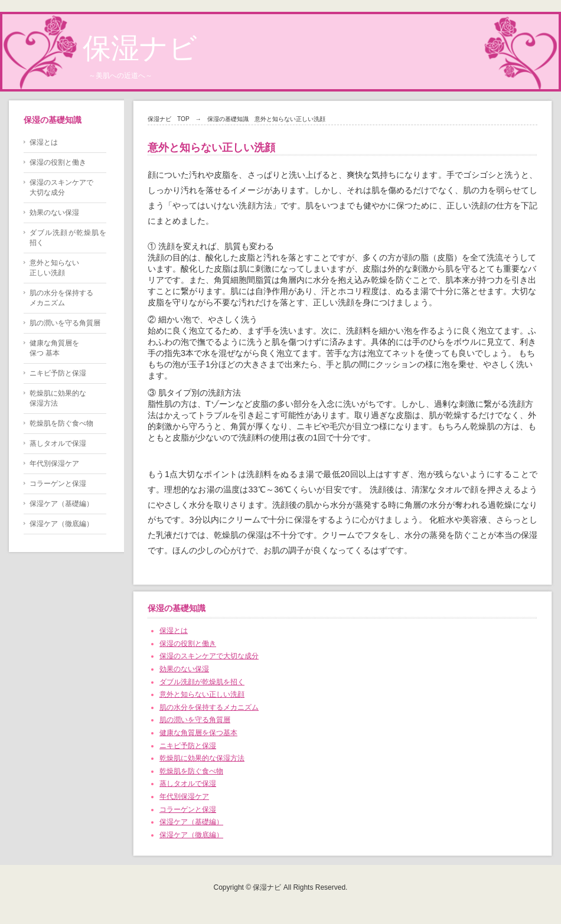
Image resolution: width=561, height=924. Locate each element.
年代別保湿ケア (184, 796)
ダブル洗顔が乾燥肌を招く (202, 682)
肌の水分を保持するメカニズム (209, 707)
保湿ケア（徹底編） (191, 835)
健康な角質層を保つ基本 (198, 733)
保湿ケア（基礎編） (191, 822)
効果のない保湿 (184, 669)
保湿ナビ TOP (169, 119)
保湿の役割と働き (188, 644)
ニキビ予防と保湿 (188, 746)
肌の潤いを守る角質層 (195, 720)
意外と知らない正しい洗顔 (202, 694)
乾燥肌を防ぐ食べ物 (191, 771)
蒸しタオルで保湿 (188, 783)
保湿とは (174, 631)
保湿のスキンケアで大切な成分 (209, 656)
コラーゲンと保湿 (188, 809)
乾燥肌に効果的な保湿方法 (202, 758)
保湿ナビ (140, 48)
